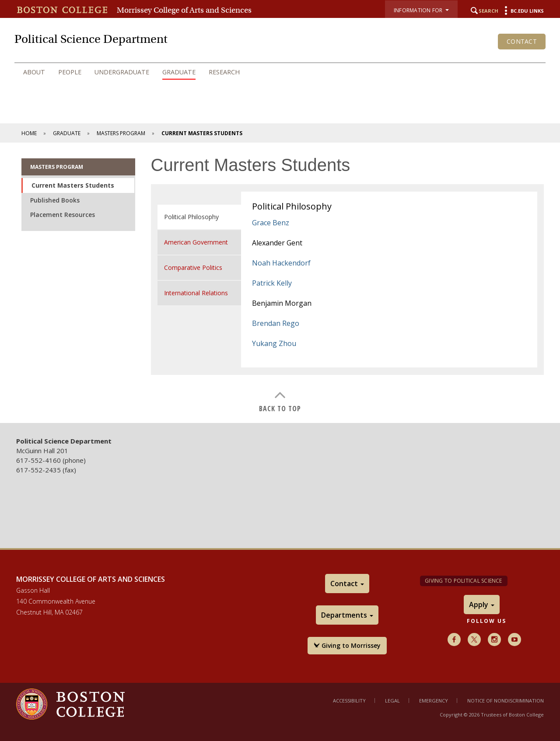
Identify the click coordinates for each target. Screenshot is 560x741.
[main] (280, 283)
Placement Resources (63, 215)
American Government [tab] (196, 242)
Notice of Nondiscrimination (506, 701)
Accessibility (349, 701)
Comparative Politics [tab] (193, 267)
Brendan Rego (276, 323)
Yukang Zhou (274, 343)
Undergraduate (122, 72)
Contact (522, 41)
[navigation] (280, 72)
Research (224, 72)
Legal (392, 701)
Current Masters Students (73, 185)
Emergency (434, 701)
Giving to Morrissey (347, 645)
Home (29, 133)
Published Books (55, 200)
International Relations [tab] (196, 293)
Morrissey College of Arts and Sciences (184, 10)
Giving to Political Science (463, 581)
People (70, 72)
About (34, 72)
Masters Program (121, 133)
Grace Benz (271, 223)
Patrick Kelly (272, 283)
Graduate (179, 72)
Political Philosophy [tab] (191, 217)
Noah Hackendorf (281, 263)
